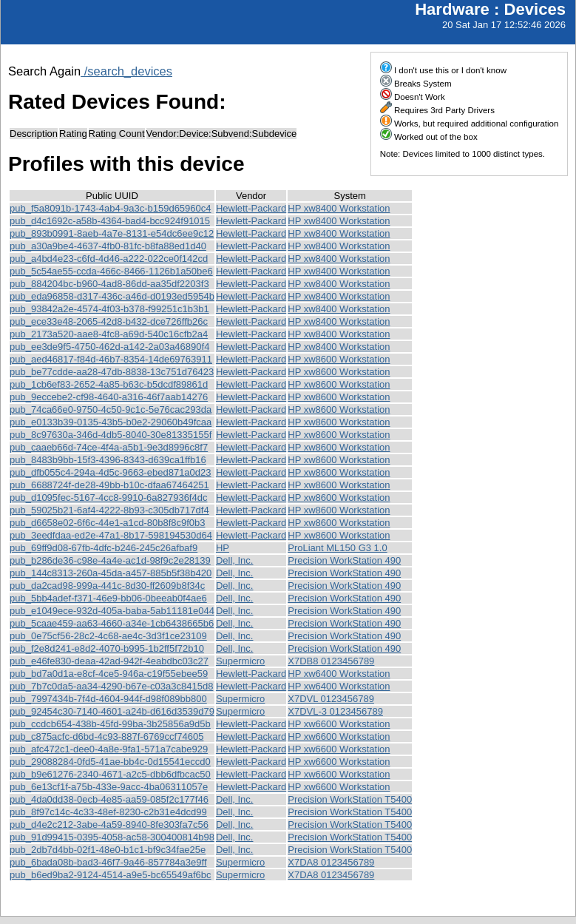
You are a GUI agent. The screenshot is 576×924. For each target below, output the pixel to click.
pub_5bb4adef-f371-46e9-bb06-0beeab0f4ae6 (108, 598)
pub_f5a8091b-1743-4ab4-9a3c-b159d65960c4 (111, 208)
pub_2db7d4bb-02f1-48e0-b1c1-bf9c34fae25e (108, 850)
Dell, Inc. (235, 560)
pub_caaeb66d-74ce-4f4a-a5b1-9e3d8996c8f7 (109, 447)
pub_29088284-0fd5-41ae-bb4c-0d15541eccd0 (110, 762)
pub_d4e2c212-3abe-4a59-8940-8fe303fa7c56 (109, 824)
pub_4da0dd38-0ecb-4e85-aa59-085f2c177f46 (109, 799)
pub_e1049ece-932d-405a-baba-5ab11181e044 (112, 611)
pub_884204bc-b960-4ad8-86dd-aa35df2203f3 (109, 284)
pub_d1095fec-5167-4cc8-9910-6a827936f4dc (108, 498)
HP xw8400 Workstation (339, 208)
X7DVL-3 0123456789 (335, 711)
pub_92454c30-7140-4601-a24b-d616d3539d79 (112, 711)
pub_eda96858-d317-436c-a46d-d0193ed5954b (112, 296)
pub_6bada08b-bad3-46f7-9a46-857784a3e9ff (108, 862)
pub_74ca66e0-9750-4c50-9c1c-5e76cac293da (111, 409)
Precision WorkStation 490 (344, 560)
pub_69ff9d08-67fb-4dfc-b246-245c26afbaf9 (104, 548)
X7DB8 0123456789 (331, 661)
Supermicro (240, 661)
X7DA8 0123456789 (331, 862)
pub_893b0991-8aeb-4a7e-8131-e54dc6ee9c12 (112, 233)
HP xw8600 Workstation (339, 359)
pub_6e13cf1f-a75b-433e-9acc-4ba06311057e (109, 787)
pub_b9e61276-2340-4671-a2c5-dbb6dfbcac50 (110, 774)
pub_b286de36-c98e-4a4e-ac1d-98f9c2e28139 (110, 560)
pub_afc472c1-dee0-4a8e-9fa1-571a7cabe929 (109, 749)
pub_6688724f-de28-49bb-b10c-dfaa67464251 (109, 485)
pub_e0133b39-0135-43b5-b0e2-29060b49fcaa (111, 422)
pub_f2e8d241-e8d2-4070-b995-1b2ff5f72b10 (107, 648)
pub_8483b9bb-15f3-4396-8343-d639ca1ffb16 (108, 460)
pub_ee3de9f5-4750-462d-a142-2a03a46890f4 (109, 347)
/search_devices (126, 71)
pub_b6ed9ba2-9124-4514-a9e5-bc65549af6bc (111, 875)
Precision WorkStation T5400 (350, 799)
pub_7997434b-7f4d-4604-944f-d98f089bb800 (108, 699)
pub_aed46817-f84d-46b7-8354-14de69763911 (111, 359)
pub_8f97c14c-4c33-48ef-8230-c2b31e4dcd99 (108, 812)
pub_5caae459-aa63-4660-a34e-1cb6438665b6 (112, 623)
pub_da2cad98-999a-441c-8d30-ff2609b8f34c (107, 586)
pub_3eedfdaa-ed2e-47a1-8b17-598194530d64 (111, 535)
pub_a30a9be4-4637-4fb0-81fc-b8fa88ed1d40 (108, 246)
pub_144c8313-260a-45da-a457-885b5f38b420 (111, 573)
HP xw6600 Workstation (339, 724)
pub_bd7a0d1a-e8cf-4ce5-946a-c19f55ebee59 (109, 674)
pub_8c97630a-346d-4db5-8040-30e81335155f (111, 435)
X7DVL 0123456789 (331, 699)
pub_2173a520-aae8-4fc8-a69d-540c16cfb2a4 (109, 334)
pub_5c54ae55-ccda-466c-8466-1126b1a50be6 (111, 271)
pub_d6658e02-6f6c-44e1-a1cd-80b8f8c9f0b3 (108, 523)
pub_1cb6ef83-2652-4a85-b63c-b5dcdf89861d (109, 384)
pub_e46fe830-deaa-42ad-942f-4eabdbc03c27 (109, 661)
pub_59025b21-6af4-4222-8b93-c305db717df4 (109, 510)
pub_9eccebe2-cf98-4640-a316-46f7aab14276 (109, 397)
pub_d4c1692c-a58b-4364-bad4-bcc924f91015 (110, 221)
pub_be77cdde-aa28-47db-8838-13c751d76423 (112, 372)
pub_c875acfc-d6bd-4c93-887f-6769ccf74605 (106, 736)
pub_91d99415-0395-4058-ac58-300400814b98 (112, 837)
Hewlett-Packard (251, 208)
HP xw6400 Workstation (339, 674)
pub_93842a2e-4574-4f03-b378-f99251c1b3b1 (109, 309)
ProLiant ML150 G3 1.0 (337, 548)
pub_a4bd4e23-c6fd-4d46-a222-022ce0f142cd (109, 259)
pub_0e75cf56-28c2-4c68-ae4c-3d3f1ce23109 (108, 636)
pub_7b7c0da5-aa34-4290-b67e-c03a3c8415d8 (111, 686)
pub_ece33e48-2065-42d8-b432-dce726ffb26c (109, 321)
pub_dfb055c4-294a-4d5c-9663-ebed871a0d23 (111, 472)
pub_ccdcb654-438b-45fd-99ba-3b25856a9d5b (110, 724)
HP (223, 548)
